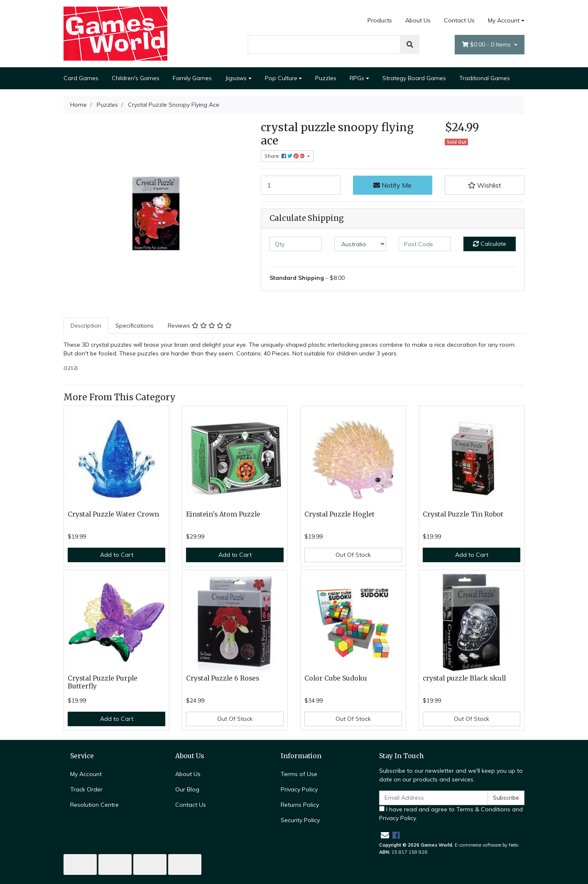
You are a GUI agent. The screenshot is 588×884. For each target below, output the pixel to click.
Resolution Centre (94, 805)
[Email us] (385, 835)
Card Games (81, 78)
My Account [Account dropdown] (504, 20)
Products (380, 20)
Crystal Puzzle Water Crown (113, 514)
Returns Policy (300, 805)
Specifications (135, 326)
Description (86, 326)
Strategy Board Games (414, 78)
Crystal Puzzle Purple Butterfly (103, 682)
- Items (487, 45)
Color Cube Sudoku (336, 678)
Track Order (86, 789)
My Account (86, 774)
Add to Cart (117, 555)
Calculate (490, 244)
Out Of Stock (353, 555)
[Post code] (425, 244)
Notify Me (392, 185)
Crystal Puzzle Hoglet (339, 514)
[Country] (360, 244)
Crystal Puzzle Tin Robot (463, 514)
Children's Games (136, 78)
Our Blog (187, 789)
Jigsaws (236, 78)
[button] (485, 185)
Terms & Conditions (483, 809)
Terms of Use (299, 774)
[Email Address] (434, 798)
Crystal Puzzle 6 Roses (223, 678)
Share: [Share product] (285, 156)
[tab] (86, 326)
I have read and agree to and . (451, 814)
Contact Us (459, 20)
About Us (418, 20)
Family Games (192, 78)
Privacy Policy (299, 789)
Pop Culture (281, 78)
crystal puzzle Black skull (464, 678)
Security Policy (300, 820)
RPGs (357, 78)
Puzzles (326, 78)
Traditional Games (485, 78)
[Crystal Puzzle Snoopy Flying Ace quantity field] (301, 185)
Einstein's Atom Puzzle (223, 514)
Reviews (200, 326)
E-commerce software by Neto (487, 845)
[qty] (296, 244)
